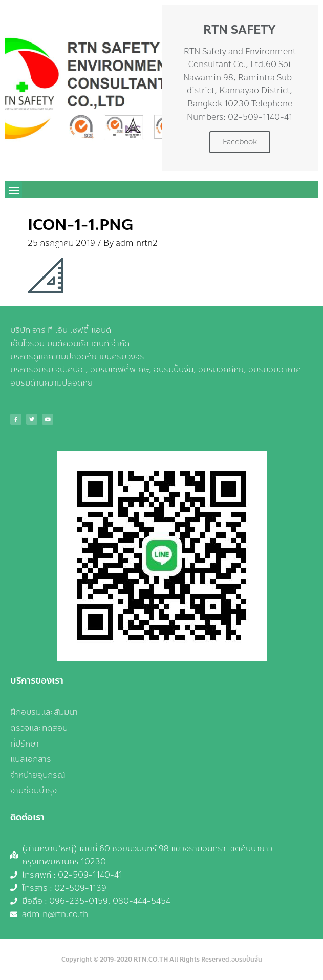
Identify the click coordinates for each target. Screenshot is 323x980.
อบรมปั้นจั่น (174, 369)
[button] (14, 190)
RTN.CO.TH (151, 960)
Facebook (240, 142)
